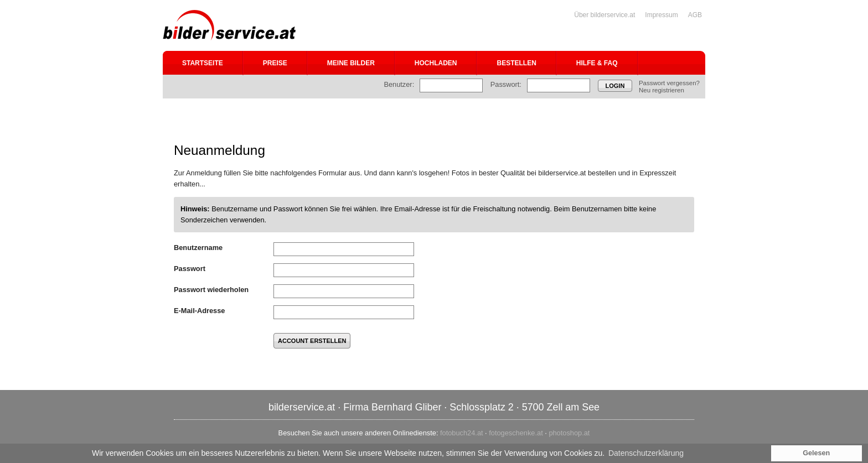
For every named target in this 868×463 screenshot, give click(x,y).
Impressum (661, 15)
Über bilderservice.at (604, 15)
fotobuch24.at (462, 433)
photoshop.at (569, 433)
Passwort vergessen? (669, 83)
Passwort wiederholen (211, 290)
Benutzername (198, 248)
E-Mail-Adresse (199, 311)
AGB (695, 15)
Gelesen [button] (816, 453)
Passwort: (506, 84)
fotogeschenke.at (516, 433)
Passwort (190, 269)
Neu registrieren (662, 90)
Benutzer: (399, 84)
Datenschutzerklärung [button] (646, 453)
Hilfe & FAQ (597, 63)
